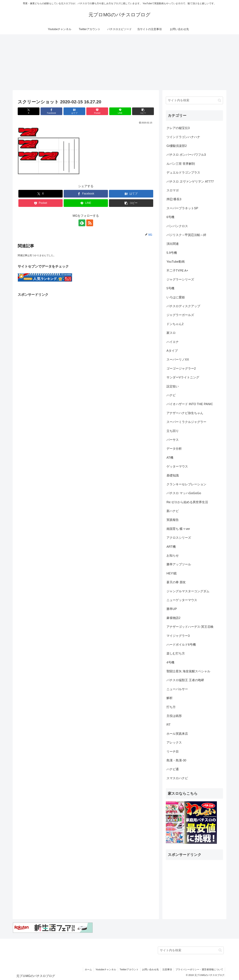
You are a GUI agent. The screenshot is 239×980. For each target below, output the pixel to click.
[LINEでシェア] (120, 111)
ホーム (88, 969)
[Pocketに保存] (97, 111)
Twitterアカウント (129, 969)
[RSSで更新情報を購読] (90, 223)
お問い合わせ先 (150, 969)
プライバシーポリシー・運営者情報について (199, 969)
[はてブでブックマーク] (74, 111)
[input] (194, 100)
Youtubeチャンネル (106, 969)
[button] (143, 111)
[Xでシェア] (29, 111)
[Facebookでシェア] (51, 111)
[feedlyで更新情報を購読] (82, 223)
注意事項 (167, 969)
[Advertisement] (119, 62)
